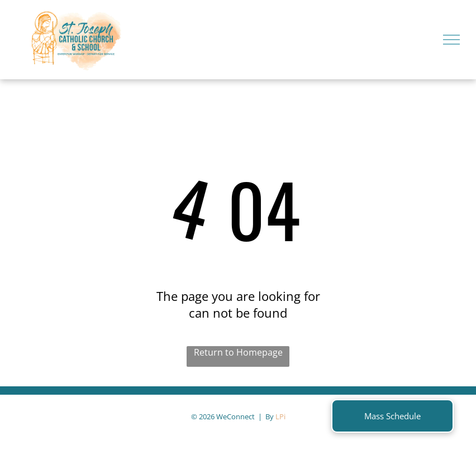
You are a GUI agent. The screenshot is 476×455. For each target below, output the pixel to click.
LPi (280, 416)
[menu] (451, 40)
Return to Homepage (238, 352)
